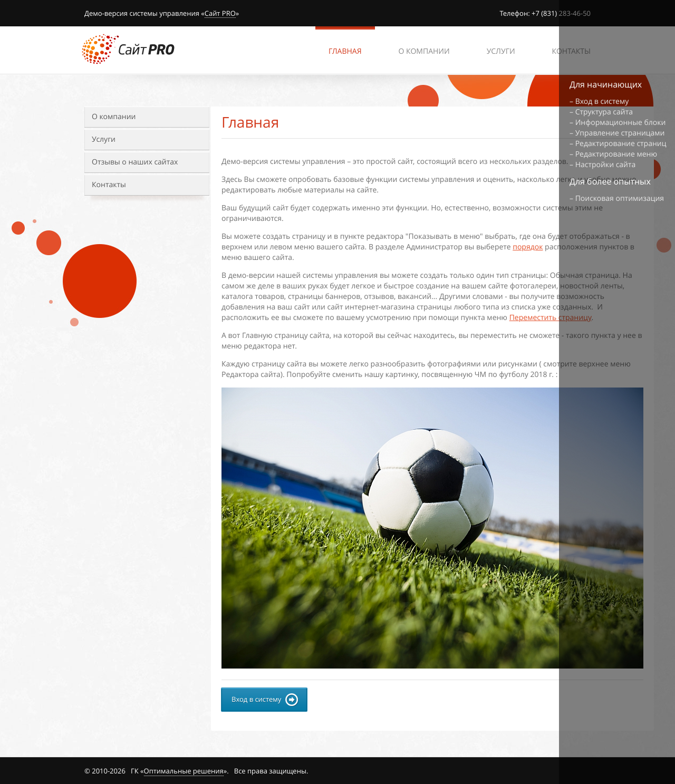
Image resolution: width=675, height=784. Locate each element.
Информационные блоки (621, 123)
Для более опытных (610, 181)
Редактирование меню (616, 154)
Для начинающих (606, 84)
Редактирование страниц (621, 144)
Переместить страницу (551, 318)
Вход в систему (602, 101)
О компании (114, 117)
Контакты (109, 185)
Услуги (104, 139)
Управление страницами (620, 133)
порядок (528, 247)
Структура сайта (604, 112)
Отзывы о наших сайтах (135, 162)
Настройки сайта (606, 165)
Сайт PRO (220, 14)
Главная (345, 51)
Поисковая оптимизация (620, 199)
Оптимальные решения (184, 771)
